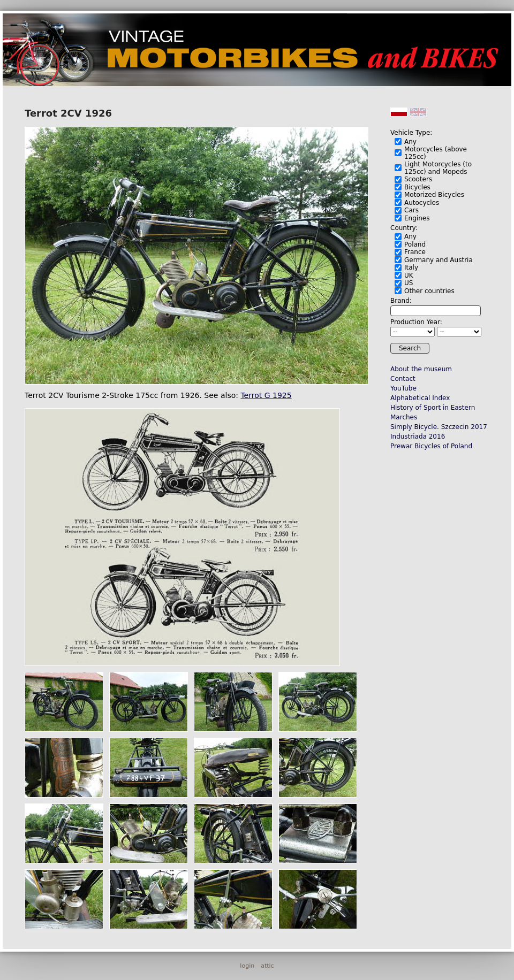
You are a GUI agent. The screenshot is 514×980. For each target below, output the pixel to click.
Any (410, 142)
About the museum (421, 369)
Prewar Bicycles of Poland (431, 446)
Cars (411, 210)
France (415, 252)
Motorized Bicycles (434, 195)
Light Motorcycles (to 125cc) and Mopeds (438, 168)
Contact (403, 379)
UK (409, 275)
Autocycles (422, 203)
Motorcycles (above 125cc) (436, 153)
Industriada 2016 (418, 437)
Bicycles (417, 187)
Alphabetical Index (420, 398)
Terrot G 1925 (266, 395)
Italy (411, 267)
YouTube (403, 388)
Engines (417, 218)
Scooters (418, 179)
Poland (415, 244)
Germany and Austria (439, 260)
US (409, 283)
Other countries (429, 291)
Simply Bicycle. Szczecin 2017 (439, 427)
